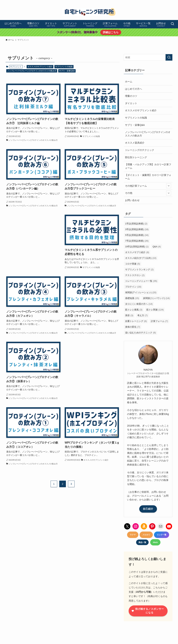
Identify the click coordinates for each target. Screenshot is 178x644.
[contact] (170, 2)
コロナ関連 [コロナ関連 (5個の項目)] (133, 264)
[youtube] (161, 2)
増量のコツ (131, 96)
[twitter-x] (148, 2)
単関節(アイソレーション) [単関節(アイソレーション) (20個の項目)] (141, 292)
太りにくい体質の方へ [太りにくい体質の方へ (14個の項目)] (139, 304)
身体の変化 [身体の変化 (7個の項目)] (133, 327)
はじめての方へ (133, 89)
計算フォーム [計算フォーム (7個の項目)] (159, 321)
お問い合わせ (132, 200)
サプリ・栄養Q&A (67, 71)
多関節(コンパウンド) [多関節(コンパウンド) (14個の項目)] (156, 298)
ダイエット (131, 103)
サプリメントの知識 (64, 67)
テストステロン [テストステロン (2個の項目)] (135, 275)
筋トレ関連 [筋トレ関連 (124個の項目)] (155, 310)
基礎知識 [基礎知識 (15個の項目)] (132, 298)
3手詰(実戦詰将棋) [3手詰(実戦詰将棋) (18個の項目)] (137, 229)
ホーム (129, 82)
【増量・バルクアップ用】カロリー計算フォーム (148, 166)
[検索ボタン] (172, 24)
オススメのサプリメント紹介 (40, 67)
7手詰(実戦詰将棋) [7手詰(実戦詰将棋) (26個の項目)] (137, 241)
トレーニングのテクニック (140, 150)
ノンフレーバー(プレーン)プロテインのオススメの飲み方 (32, 71)
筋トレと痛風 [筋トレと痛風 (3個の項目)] (134, 310)
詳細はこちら (111, 32)
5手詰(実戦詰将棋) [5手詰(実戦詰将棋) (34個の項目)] (137, 235)
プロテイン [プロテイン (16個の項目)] (133, 287)
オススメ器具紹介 (135, 143)
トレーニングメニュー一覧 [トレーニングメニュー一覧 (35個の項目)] (141, 281)
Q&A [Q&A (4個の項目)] (157, 247)
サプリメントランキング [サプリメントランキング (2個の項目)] (139, 270)
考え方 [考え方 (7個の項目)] (143, 315)
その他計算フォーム (148, 186)
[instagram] (152, 2)
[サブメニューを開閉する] (169, 186)
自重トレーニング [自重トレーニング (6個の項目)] (136, 321)
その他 (148, 193)
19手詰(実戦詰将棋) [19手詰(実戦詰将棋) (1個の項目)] (137, 247)
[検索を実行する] (169, 57)
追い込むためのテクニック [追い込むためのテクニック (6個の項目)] (141, 333)
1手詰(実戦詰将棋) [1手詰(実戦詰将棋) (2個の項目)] (136, 224)
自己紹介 (148, 509)
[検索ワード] (148, 57)
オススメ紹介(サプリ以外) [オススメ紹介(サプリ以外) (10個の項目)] (141, 258)
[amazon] (166, 2)
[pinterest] (157, 2)
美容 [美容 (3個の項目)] (129, 315)
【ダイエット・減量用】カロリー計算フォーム (148, 177)
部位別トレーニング (136, 157)
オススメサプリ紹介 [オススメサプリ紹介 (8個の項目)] (137, 252)
